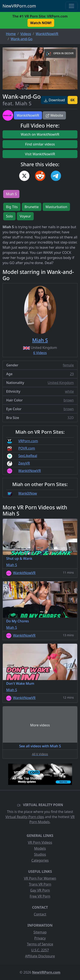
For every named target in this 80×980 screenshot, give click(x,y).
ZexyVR (24, 463)
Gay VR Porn (40, 890)
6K (73, 100)
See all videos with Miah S (40, 746)
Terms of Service (40, 944)
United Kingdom (61, 383)
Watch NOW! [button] (41, 23)
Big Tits (12, 207)
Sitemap (40, 932)
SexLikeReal (28, 456)
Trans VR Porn (40, 884)
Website (54, 115)
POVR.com (27, 448)
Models (40, 848)
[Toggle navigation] (71, 6)
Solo (9, 216)
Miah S (11, 194)
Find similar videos (40, 144)
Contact (40, 914)
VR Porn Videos (40, 842)
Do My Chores (17, 621)
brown (69, 400)
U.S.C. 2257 (40, 950)
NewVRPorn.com (19, 6)
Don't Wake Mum (20, 683)
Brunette (32, 207)
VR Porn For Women (40, 878)
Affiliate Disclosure (40, 956)
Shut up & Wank (19, 558)
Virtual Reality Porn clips (25, 817)
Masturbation (56, 207)
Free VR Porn (40, 896)
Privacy (40, 938)
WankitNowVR (28, 115)
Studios (40, 854)
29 (72, 374)
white (69, 391)
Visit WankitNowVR (40, 154)
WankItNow (28, 493)
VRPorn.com (28, 441)
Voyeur (25, 216)
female (68, 365)
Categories (40, 860)
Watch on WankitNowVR (40, 134)
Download (54, 100)
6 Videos (40, 353)
